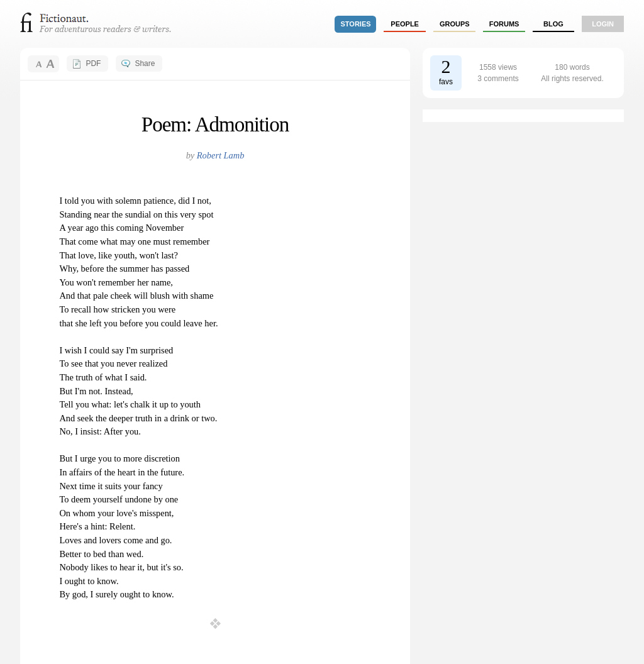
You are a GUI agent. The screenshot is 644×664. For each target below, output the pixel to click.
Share (145, 64)
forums (504, 24)
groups (455, 24)
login (603, 24)
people (405, 24)
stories (356, 24)
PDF (93, 64)
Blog (553, 24)
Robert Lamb (221, 155)
